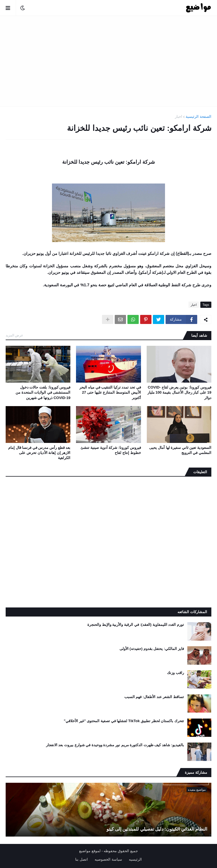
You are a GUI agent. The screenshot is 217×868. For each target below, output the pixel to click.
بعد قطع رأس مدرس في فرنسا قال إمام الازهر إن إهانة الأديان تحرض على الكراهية (39, 453)
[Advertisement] (108, 61)
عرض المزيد (14, 335)
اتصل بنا (82, 859)
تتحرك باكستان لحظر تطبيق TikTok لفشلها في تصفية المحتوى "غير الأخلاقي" (124, 721)
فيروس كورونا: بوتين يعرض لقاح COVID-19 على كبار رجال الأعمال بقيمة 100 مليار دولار (179, 392)
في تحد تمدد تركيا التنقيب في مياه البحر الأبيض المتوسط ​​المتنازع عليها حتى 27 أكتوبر (110, 392)
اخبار (179, 117)
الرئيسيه (135, 859)
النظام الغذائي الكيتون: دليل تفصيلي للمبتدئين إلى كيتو (157, 829)
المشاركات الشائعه (192, 612)
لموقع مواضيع (90, 851)
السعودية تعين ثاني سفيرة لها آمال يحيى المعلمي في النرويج (180, 450)
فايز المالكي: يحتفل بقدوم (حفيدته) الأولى (152, 649)
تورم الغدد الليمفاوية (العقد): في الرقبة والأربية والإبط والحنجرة (136, 625)
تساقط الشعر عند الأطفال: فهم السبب (154, 697)
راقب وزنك (175, 673)
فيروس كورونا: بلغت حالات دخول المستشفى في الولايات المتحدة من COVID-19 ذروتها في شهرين (43, 392)
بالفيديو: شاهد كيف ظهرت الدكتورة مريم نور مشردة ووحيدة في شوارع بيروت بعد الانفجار (115, 745)
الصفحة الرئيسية (198, 117)
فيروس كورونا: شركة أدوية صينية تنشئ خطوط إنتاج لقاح (111, 450)
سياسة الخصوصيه (108, 859)
